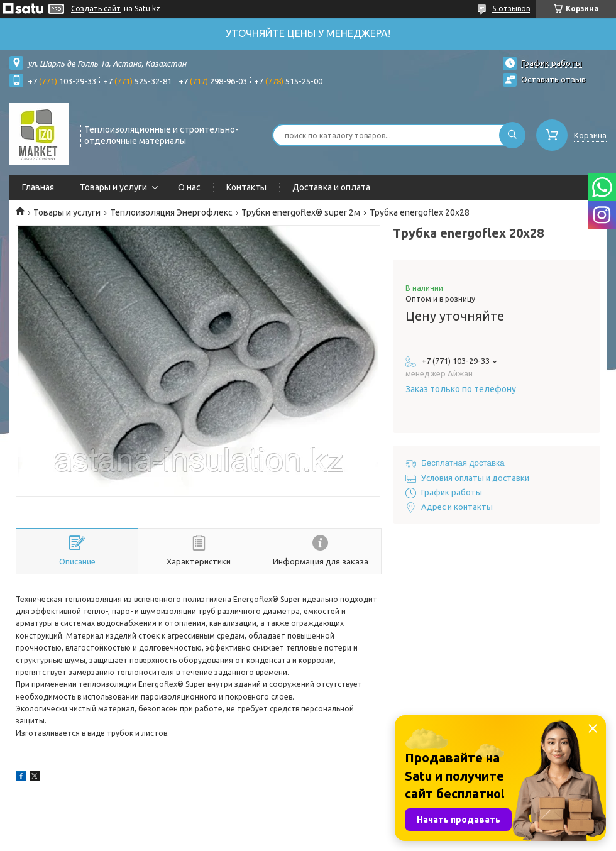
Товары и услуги (113, 187)
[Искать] (512, 135)
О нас (189, 187)
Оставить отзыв (553, 79)
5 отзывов (511, 8)
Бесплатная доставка (463, 463)
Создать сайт (96, 8)
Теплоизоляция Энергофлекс (171, 212)
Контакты (246, 187)
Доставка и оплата (331, 187)
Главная (38, 187)
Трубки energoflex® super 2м (301, 212)
